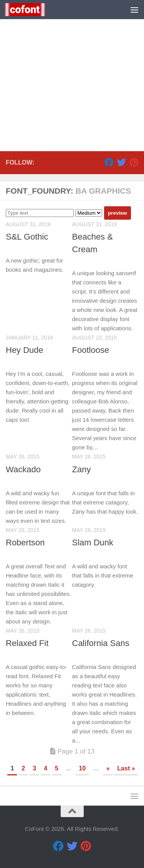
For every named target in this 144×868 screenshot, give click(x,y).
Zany (82, 469)
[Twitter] (121, 162)
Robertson (25, 542)
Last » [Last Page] (126, 768)
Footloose (91, 350)
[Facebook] (109, 162)
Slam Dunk (93, 542)
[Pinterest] (134, 162)
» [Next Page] (108, 768)
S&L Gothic (27, 237)
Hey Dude (25, 350)
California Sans (101, 643)
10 (82, 768)
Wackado (23, 469)
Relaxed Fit (27, 643)
